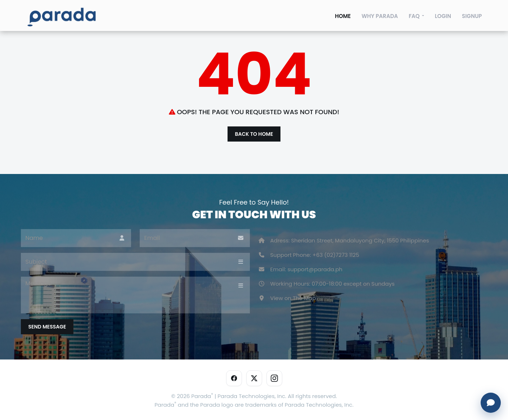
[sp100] (62, 18)
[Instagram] (274, 378)
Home (343, 16)
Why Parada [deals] (380, 16)
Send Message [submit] (47, 327)
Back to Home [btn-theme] (254, 134)
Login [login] (443, 16)
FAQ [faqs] (414, 16)
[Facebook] (234, 378)
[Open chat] (491, 403)
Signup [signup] (472, 16)
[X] (254, 378)
